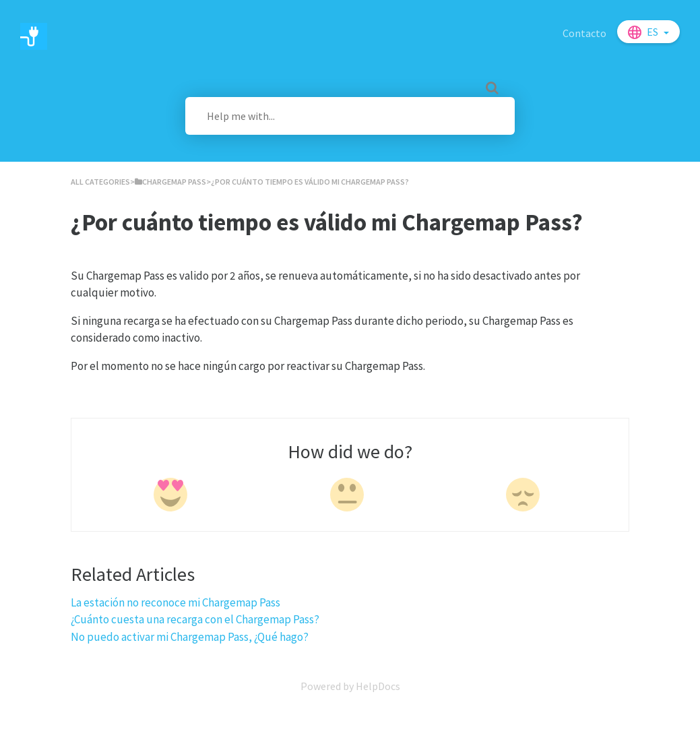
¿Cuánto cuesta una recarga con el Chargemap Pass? (195, 619)
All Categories (100, 182)
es (654, 32)
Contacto (584, 33)
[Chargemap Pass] (170, 182)
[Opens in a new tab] (350, 686)
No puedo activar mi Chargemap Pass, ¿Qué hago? (190, 637)
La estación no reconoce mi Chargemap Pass (176, 602)
